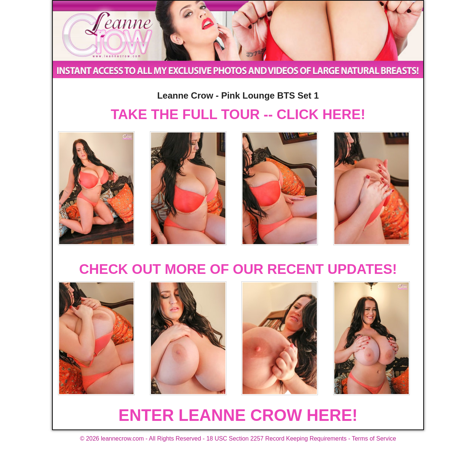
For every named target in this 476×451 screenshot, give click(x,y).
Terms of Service (374, 439)
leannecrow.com (122, 439)
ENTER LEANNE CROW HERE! (238, 415)
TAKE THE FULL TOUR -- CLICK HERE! (238, 114)
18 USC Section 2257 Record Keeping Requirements (276, 439)
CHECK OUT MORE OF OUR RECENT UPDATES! (238, 269)
